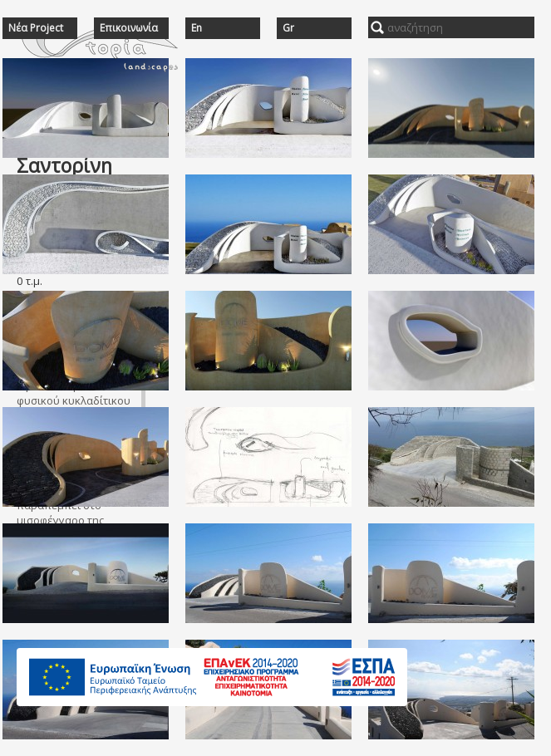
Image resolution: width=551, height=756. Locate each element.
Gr (288, 28)
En (197, 28)
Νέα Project (36, 28)
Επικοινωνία (129, 28)
